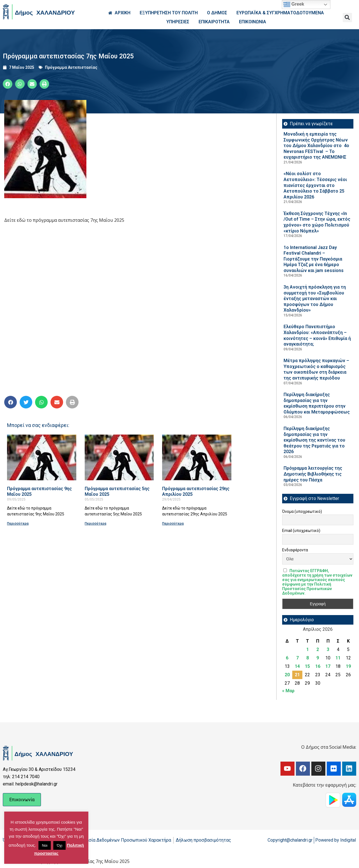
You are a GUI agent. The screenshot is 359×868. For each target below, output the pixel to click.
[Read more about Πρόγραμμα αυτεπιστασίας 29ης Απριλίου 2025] (197, 457)
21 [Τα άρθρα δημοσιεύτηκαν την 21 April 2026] (297, 675)
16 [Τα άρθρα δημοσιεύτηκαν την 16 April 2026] (318, 666)
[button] (347, 18)
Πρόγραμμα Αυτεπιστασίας (71, 67)
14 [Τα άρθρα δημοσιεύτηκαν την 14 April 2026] (297, 666)
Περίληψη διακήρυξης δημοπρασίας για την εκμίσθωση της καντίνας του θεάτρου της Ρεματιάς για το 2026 (314, 440)
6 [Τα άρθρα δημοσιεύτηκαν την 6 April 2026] (287, 658)
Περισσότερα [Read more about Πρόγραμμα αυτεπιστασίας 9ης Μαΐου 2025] (18, 524)
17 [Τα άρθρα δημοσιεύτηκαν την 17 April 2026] (328, 666)
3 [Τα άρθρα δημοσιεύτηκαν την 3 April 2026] (328, 649)
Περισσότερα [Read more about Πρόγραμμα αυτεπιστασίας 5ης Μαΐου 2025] (95, 524)
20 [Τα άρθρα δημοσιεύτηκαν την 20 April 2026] (287, 675)
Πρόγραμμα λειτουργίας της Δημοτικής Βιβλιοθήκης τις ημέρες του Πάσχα (313, 474)
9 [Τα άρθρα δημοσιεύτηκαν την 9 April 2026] (318, 658)
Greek (294, 4)
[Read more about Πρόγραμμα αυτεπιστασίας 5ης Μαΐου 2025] (119, 457)
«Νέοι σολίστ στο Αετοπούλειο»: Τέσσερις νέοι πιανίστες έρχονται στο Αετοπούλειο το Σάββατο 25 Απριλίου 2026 (315, 185)
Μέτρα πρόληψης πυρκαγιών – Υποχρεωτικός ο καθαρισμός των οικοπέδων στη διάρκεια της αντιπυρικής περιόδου (316, 369)
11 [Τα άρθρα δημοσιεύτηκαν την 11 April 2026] (338, 658)
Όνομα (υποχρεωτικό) (302, 511)
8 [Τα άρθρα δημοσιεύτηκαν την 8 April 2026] (308, 658)
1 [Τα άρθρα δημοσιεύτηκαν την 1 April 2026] (308, 649)
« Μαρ (288, 691)
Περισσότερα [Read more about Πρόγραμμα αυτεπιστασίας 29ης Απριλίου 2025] (173, 524)
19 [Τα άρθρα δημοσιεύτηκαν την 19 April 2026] (348, 666)
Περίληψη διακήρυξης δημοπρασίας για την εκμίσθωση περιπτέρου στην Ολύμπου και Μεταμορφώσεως (317, 403)
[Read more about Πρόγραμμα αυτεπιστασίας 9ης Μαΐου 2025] (42, 457)
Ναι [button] (45, 845)
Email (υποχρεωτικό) (301, 531)
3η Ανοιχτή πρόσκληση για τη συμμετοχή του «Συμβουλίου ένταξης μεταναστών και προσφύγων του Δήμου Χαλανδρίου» (315, 299)
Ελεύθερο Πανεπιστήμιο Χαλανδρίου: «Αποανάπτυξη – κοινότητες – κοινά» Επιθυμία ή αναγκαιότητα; (317, 335)
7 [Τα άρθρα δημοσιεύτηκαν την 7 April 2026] (297, 658)
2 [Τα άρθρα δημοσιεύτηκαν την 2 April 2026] (318, 649)
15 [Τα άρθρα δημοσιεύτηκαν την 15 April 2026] (307, 666)
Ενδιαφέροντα (295, 550)
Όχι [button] (59, 845)
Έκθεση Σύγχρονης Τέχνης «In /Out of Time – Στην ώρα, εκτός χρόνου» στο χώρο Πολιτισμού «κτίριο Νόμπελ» (317, 222)
